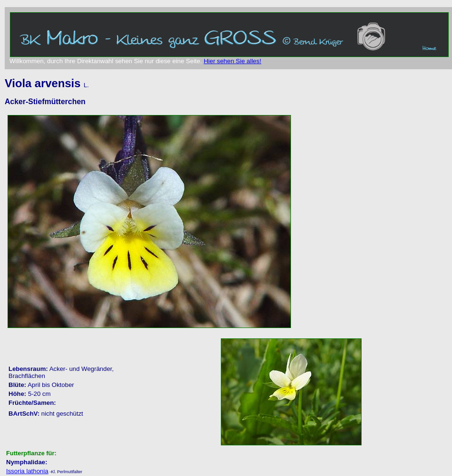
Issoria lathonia (27, 471)
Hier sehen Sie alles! (233, 61)
